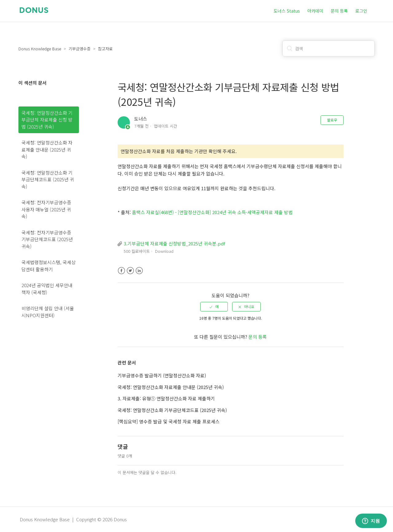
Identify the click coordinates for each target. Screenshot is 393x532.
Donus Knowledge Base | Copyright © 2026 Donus (73, 519)
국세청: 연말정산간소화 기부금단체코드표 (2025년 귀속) (48, 179)
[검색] (329, 48)
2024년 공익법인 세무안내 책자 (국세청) (47, 289)
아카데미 (315, 11)
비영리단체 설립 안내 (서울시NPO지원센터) (48, 312)
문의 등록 (339, 11)
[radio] (214, 306)
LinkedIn (139, 271)
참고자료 (105, 49)
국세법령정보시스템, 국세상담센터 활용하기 (49, 266)
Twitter (130, 271)
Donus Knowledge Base (40, 49)
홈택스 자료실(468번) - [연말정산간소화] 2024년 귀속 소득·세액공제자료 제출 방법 (212, 212)
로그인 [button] (361, 11)
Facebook (121, 271)
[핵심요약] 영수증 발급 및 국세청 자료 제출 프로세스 (169, 421)
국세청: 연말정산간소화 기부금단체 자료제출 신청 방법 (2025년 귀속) (47, 120)
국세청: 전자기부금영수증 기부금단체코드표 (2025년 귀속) (47, 239)
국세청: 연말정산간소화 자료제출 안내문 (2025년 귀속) (47, 149)
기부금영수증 (80, 49)
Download (164, 251)
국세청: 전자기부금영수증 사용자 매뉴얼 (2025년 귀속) (46, 209)
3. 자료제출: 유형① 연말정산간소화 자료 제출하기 (166, 398)
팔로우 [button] (332, 120)
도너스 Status (287, 11)
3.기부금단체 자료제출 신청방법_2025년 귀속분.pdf (174, 243)
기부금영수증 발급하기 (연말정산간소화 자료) (162, 375)
